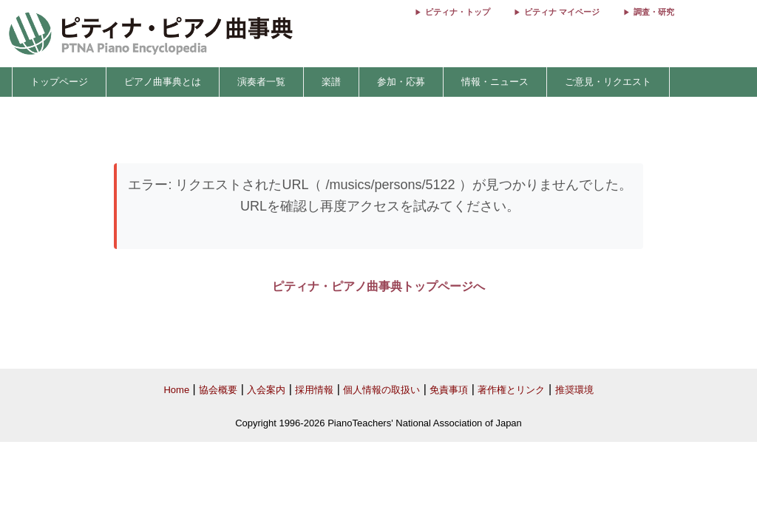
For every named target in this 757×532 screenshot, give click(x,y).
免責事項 (449, 390)
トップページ (59, 82)
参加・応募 (401, 82)
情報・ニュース (495, 82)
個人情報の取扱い (381, 390)
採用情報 (314, 390)
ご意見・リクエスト (608, 82)
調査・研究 (654, 12)
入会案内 (266, 390)
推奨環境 (574, 390)
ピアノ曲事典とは (163, 82)
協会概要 (218, 390)
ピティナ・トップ (458, 12)
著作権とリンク (511, 390)
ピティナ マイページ (562, 12)
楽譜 (331, 82)
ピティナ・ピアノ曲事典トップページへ (378, 286)
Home (176, 390)
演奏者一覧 (261, 82)
